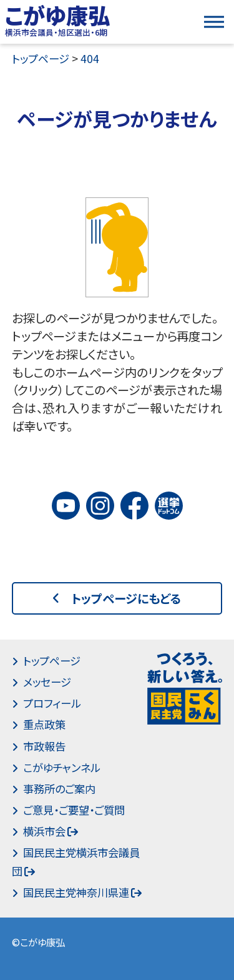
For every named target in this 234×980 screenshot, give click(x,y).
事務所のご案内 (59, 789)
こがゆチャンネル (62, 767)
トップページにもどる (126, 598)
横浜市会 (44, 831)
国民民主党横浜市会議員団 (76, 862)
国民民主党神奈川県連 (76, 892)
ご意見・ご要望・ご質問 (74, 810)
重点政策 (44, 724)
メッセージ (47, 682)
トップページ (52, 661)
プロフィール (52, 703)
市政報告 (44, 746)
